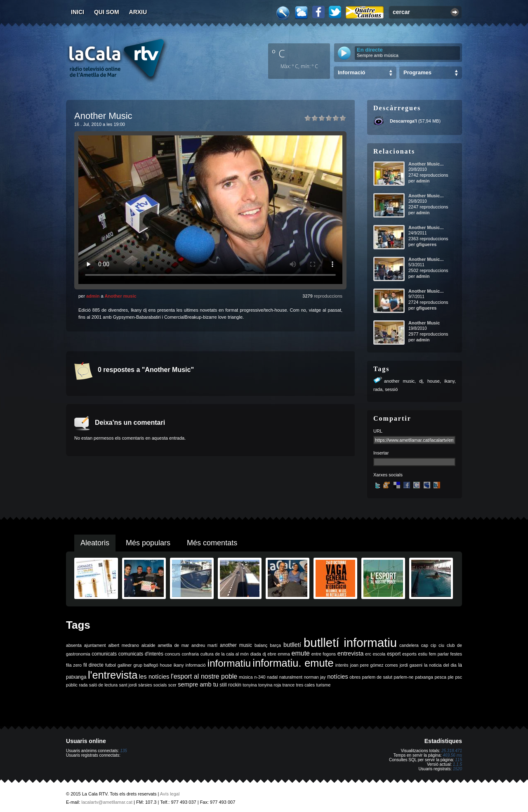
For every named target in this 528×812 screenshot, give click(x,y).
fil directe (93, 665)
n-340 (260, 677)
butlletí (292, 645)
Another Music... (426, 164)
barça (275, 645)
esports (409, 654)
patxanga (424, 677)
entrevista (351, 653)
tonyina (250, 685)
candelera (409, 645)
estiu (423, 654)
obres (355, 677)
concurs (173, 654)
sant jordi (128, 685)
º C (278, 53)
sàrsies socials (152, 685)
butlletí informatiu (350, 643)
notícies (338, 677)
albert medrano (124, 645)
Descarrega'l (403, 121)
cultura (207, 654)
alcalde (148, 645)
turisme (323, 685)
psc (458, 677)
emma (284, 654)
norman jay (315, 677)
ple (451, 677)
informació (196, 665)
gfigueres (427, 244)
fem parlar (439, 654)
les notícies (154, 677)
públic (72, 685)
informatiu (229, 663)
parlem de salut (377, 677)
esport (394, 654)
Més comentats (212, 543)
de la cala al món (232, 654)
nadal (272, 677)
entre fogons (324, 654)
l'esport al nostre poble (204, 676)
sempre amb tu (198, 684)
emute (301, 653)
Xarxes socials (388, 475)
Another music (121, 296)
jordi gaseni (411, 665)
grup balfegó (146, 665)
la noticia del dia (440, 665)
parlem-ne (404, 677)
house (434, 381)
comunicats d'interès (141, 654)
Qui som (107, 12)
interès (342, 665)
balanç (261, 645)
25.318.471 (452, 751)
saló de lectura (103, 685)
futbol (111, 665)
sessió (391, 389)
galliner (125, 665)
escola (379, 654)
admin (93, 296)
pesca (441, 677)
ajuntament (95, 645)
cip (434, 645)
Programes (417, 72)
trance (289, 685)
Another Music (424, 323)
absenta (74, 645)
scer (172, 685)
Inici (78, 12)
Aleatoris (95, 543)
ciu (441, 645)
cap (425, 645)
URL (378, 431)
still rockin (230, 685)
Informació (351, 72)
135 (124, 751)
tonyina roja (270, 685)
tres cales (305, 685)
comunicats (104, 654)
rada (378, 389)
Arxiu (138, 12)
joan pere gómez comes (374, 665)
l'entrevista (113, 675)
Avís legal (170, 794)
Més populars (148, 543)
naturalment (291, 677)
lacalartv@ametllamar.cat (107, 802)
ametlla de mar (173, 645)
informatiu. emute (293, 663)
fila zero (74, 665)
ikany (449, 381)
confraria (190, 654)
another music (399, 381)
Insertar (381, 453)
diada (256, 654)
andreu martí (204, 645)
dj (421, 381)
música (246, 677)
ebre (272, 654)
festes (456, 654)
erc (368, 654)
